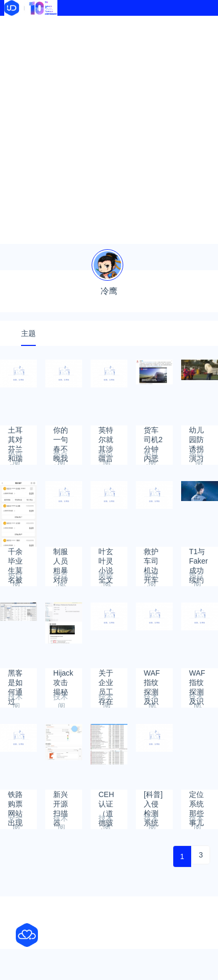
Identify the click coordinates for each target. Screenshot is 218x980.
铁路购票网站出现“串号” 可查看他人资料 (18, 799)
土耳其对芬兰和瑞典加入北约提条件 (15, 435)
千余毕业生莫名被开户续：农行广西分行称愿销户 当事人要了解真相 (15, 557)
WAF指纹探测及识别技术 (152, 678)
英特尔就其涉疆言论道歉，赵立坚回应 (106, 435)
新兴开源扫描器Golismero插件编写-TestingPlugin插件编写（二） (68, 799)
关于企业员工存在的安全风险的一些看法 (106, 678)
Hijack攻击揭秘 (63, 678)
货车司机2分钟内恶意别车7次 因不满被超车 (153, 435)
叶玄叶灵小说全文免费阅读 (106, 557)
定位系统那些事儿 (196, 799)
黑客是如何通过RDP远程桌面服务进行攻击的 (16, 678)
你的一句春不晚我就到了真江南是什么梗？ (61, 435)
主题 (28, 333)
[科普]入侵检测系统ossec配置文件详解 (153, 799)
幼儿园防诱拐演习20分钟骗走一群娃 (197, 435)
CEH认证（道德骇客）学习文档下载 (106, 799)
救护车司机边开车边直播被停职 (151, 557)
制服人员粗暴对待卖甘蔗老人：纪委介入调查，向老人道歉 (61, 557)
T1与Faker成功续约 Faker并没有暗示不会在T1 (199, 557)
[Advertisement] (109, 130)
